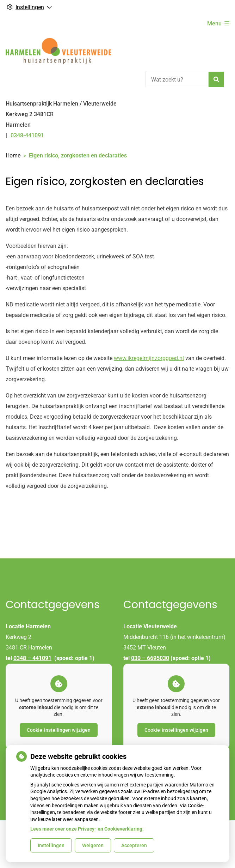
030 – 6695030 (150, 658)
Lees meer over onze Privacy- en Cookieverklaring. (87, 829)
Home (13, 155)
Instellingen (51, 845)
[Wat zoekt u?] (177, 79)
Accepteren (134, 845)
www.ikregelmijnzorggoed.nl (149, 358)
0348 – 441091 (32, 658)
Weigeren (93, 845)
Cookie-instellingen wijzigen (59, 730)
